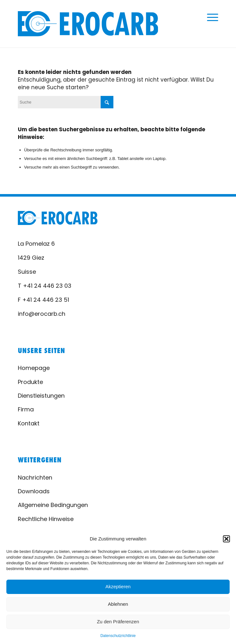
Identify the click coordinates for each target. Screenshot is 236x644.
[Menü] (209, 18)
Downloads (34, 491)
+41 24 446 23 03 (47, 286)
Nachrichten (35, 478)
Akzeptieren (118, 586)
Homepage (34, 368)
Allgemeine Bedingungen (53, 505)
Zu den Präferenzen (118, 622)
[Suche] (66, 102)
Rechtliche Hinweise (46, 519)
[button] (226, 539)
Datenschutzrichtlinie (118, 636)
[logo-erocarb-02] (88, 24)
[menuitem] (209, 18)
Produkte (30, 382)
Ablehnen (118, 604)
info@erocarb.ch (42, 314)
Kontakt (29, 423)
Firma (26, 409)
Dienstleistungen (41, 396)
